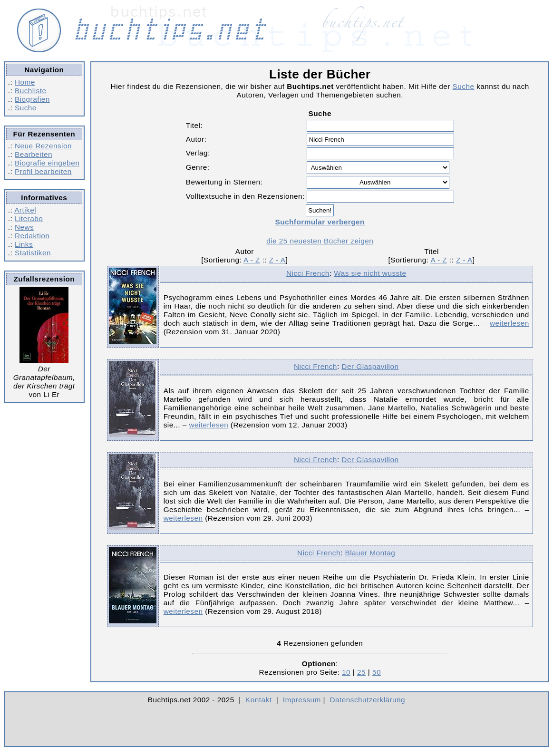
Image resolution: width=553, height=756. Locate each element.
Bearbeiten (34, 154)
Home (25, 82)
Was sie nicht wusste (370, 273)
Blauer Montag (370, 553)
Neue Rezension (43, 146)
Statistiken (33, 253)
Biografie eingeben (47, 163)
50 (377, 672)
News (24, 227)
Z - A (277, 260)
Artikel (25, 210)
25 (361, 672)
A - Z (252, 260)
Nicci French (308, 273)
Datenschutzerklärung (368, 700)
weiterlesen (509, 323)
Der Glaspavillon (370, 366)
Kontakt (258, 700)
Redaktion (32, 236)
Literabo (29, 218)
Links (24, 244)
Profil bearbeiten (43, 171)
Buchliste (30, 91)
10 (346, 672)
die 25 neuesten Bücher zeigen (320, 241)
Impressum (302, 700)
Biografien (32, 99)
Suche (26, 108)
